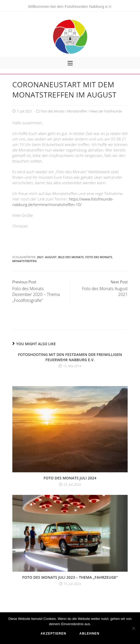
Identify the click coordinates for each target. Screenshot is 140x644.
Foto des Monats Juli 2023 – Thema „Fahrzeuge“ (70, 577)
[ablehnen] (133, 628)
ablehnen (89, 634)
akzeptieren (53, 634)
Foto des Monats (53, 111)
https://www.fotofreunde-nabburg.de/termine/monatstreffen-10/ (63, 202)
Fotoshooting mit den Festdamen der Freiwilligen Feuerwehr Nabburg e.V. (70, 357)
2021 (40, 257)
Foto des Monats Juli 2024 (70, 478)
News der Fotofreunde (106, 111)
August (51, 257)
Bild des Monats (71, 257)
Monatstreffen (77, 111)
